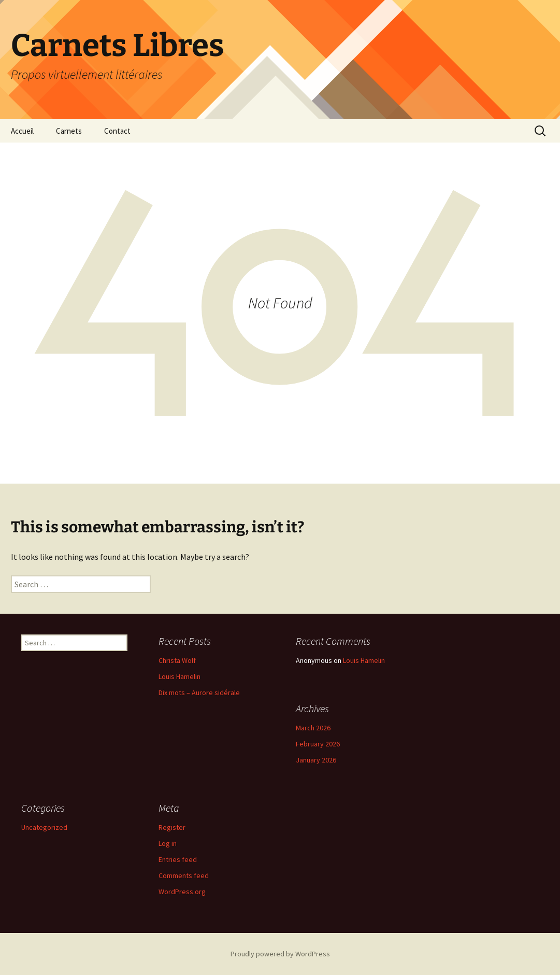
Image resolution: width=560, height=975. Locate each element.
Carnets (69, 131)
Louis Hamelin (180, 676)
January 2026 (316, 760)
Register (172, 827)
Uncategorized (44, 827)
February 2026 (318, 744)
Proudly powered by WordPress (280, 954)
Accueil (22, 131)
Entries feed (178, 859)
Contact (117, 131)
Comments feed (184, 875)
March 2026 (313, 728)
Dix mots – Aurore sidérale (199, 693)
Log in (168, 843)
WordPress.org (182, 892)
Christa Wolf (177, 660)
